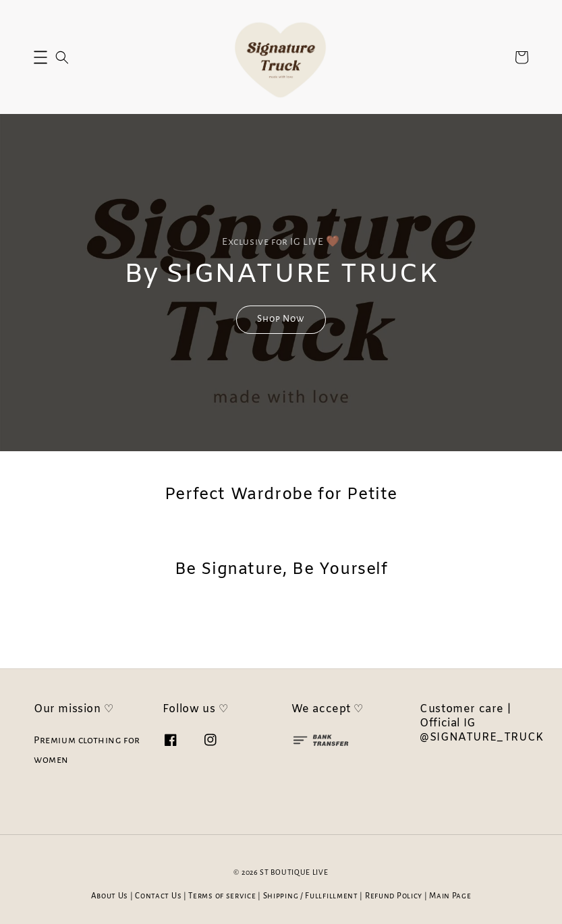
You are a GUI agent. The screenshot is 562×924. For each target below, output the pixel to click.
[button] (40, 57)
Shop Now (281, 319)
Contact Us (158, 896)
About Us (110, 896)
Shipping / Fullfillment (311, 896)
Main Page (450, 896)
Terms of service (222, 896)
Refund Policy (394, 896)
